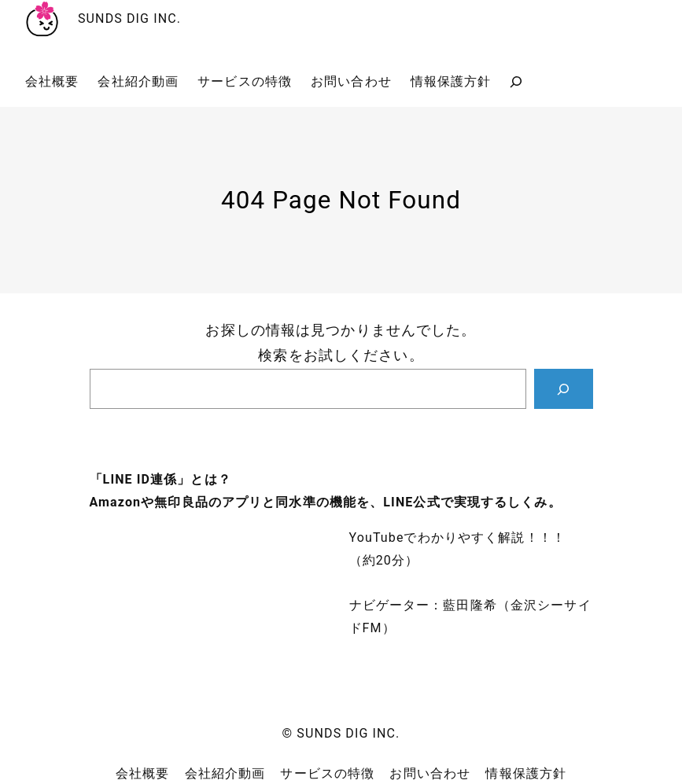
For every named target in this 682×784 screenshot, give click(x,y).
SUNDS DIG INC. (129, 18)
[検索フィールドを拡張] (516, 82)
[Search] (564, 389)
